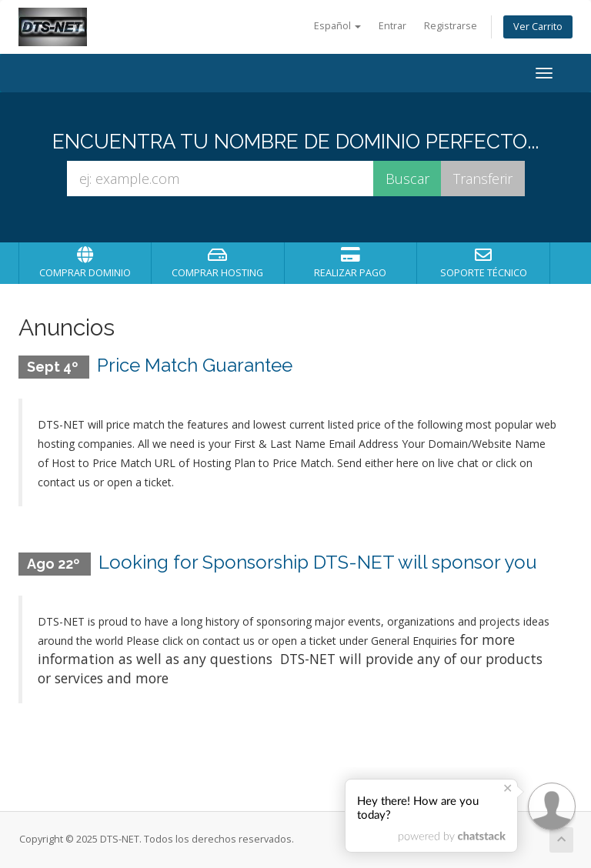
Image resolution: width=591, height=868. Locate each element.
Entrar (392, 26)
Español (337, 26)
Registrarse (451, 26)
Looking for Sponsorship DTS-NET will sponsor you (318, 562)
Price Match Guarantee (195, 365)
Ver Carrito (538, 27)
